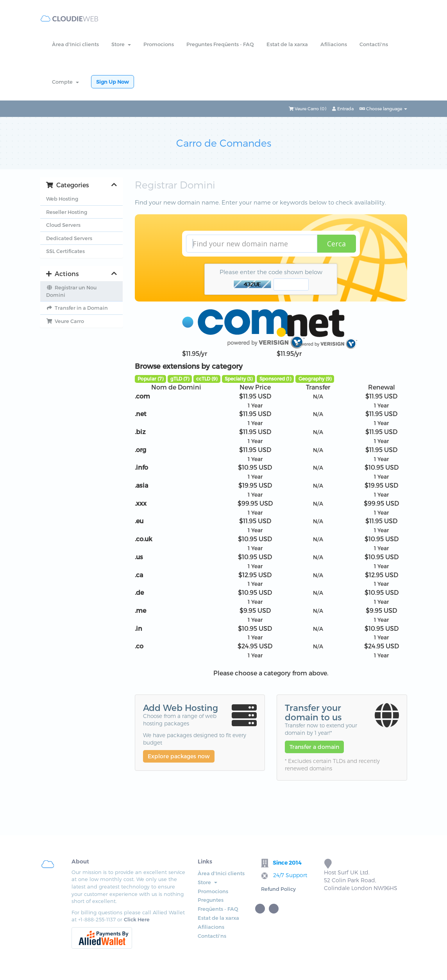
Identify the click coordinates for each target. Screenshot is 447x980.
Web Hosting (62, 199)
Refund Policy (278, 889)
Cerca (336, 244)
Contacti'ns (374, 44)
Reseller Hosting (67, 212)
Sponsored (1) (275, 379)
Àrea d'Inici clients (75, 44)
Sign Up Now (113, 82)
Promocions (159, 44)
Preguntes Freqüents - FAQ (220, 44)
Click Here (137, 919)
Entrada (343, 109)
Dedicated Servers (69, 238)
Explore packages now (179, 756)
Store (121, 44)
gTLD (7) (180, 379)
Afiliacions (334, 44)
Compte (65, 82)
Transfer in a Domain (77, 308)
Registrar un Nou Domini (71, 291)
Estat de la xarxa (287, 44)
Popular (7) (150, 379)
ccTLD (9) (207, 379)
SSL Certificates (65, 251)
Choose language (383, 109)
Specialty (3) (239, 379)
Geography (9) (315, 379)
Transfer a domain (314, 747)
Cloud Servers (63, 225)
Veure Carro (65, 321)
